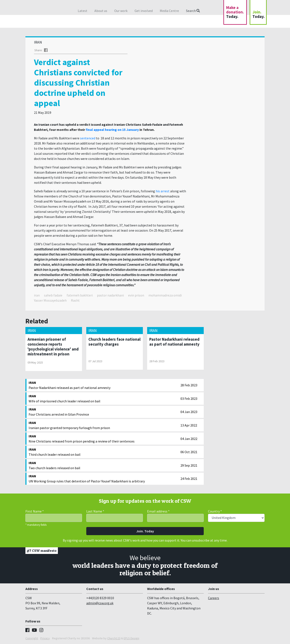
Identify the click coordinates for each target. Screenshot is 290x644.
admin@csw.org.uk (100, 603)
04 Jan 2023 (189, 412)
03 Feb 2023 (189, 399)
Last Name (95, 511)
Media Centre (169, 11)
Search (193, 11)
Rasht (75, 300)
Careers (214, 598)
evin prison (136, 295)
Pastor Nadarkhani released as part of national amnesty (104, 385)
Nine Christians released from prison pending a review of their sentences (104, 438)
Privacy (45, 638)
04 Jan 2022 (189, 439)
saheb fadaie (53, 295)
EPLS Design (131, 638)
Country (215, 511)
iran (37, 295)
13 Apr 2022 (189, 425)
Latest (83, 11)
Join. (259, 14)
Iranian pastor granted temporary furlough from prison (104, 425)
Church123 (114, 638)
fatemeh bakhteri (80, 295)
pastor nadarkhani (110, 295)
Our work (121, 11)
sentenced (88, 138)
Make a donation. (235, 12)
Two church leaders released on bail (104, 465)
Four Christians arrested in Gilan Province (104, 412)
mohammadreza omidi (165, 295)
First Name (35, 511)
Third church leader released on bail (104, 452)
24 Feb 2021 (189, 479)
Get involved (144, 11)
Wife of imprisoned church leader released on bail (104, 398)
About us (101, 11)
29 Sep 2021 (189, 465)
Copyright (32, 638)
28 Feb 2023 (189, 385)
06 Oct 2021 (189, 452)
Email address (158, 511)
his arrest (163, 191)
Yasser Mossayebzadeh (50, 300)
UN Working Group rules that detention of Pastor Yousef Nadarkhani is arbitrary (104, 478)
